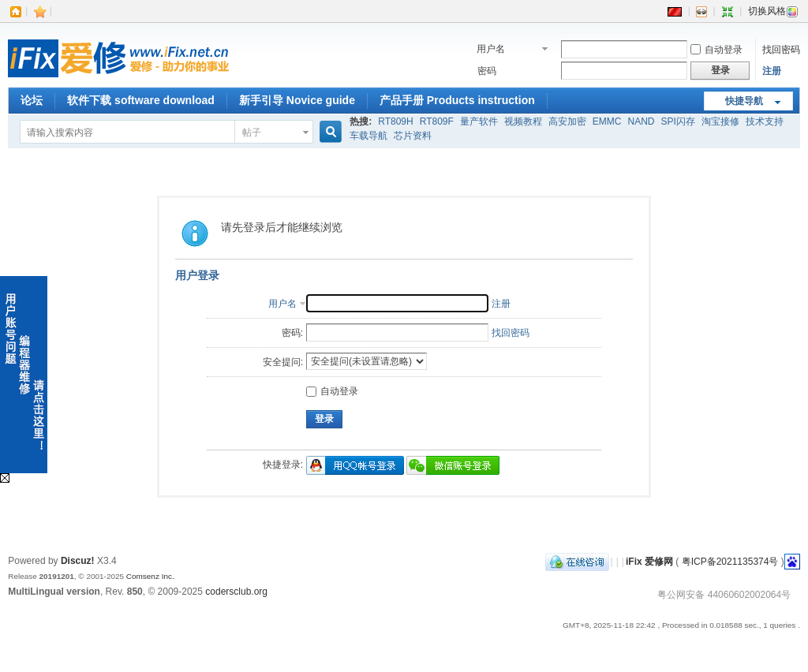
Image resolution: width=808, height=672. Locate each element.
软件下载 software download (141, 100)
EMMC (607, 121)
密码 (487, 71)
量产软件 (479, 121)
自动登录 (716, 50)
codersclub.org (236, 592)
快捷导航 (744, 101)
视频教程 (523, 121)
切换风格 (773, 11)
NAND (642, 121)
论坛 (32, 100)
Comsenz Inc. (150, 576)
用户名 (491, 49)
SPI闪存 (678, 121)
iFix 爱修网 (649, 562)
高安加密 (567, 121)
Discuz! (78, 561)
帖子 (252, 133)
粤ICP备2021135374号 (730, 562)
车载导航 (368, 136)
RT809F (437, 121)
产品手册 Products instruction (457, 100)
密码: (292, 333)
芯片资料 (413, 136)
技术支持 (765, 121)
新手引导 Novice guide (297, 100)
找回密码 (781, 50)
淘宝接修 (720, 121)
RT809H (395, 121)
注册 (772, 71)
